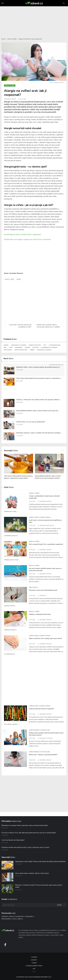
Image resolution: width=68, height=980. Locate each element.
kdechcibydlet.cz (6, 919)
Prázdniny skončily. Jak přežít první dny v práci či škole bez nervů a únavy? (26, 847)
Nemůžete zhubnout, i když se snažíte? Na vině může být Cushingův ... (39, 433)
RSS (34, 969)
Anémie (32, 350)
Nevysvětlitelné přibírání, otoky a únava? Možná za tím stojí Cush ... (38, 411)
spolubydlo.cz (30, 916)
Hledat (59, 905)
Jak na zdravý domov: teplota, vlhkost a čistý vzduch (32, 873)
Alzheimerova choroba (49, 347)
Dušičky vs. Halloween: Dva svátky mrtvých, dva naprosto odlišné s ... (39, 400)
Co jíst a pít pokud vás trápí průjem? (13, 840)
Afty (45, 345)
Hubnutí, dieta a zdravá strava (40, 517)
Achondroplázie (55, 345)
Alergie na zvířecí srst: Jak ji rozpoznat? (30, 39)
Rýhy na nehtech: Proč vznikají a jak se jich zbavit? (46, 638)
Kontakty (34, 960)
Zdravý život (33, 587)
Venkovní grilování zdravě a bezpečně (41, 709)
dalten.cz (20, 919)
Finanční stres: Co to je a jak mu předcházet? (31, 422)
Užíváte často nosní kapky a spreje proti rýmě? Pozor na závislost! (27, 239)
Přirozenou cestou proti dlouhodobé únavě (43, 590)
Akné (11, 347)
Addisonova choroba (19, 345)
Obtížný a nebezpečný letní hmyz (40, 614)
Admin (34, 972)
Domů (3, 39)
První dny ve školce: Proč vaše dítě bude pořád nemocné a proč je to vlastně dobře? (29, 833)
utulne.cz (12, 916)
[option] (19, 468)
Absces (6, 345)
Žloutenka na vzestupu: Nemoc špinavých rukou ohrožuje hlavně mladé (25, 825)
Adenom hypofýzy (35, 345)
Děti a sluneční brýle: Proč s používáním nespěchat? (46, 544)
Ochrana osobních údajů (34, 966)
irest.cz (14, 919)
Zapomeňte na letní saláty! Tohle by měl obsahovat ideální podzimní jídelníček (40, 862)
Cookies (34, 963)
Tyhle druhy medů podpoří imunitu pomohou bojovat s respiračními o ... (39, 378)
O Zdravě (34, 957)
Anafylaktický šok (21, 350)
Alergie (19, 279)
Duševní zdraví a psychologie (39, 730)
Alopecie (35, 347)
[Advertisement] (34, 21)
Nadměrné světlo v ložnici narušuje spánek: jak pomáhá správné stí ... (38, 367)
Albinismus (19, 347)
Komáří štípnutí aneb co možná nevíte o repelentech (23, 234)
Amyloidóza (8, 350)
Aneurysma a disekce (44, 350)
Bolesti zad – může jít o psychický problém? (43, 755)
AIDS (5, 347)
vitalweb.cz (5, 916)
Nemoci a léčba (12, 39)
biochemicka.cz (20, 916)
